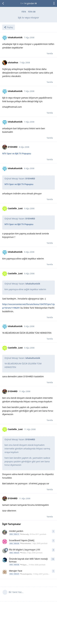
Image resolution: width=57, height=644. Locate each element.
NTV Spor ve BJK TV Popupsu (17, 153)
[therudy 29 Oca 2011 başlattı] (5, 532)
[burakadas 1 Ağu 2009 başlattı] (5, 542)
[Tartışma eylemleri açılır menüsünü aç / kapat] (54, 3)
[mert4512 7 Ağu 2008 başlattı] (5, 551)
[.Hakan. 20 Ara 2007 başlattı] (5, 560)
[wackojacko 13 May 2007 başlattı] (5, 572)
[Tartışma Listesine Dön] (3, 3)
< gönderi (28, 3)
